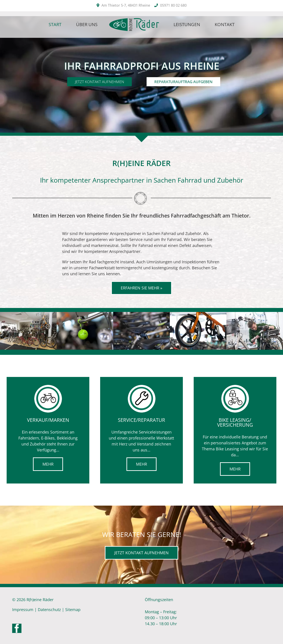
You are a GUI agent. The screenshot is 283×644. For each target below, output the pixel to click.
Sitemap (73, 610)
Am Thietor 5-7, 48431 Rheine (126, 5)
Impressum (23, 610)
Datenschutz (49, 610)
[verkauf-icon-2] (48, 387)
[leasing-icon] (235, 387)
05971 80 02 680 (173, 5)
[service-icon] (141, 387)
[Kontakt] (141, 553)
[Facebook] (17, 628)
